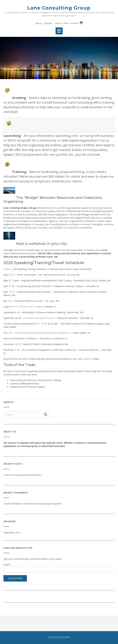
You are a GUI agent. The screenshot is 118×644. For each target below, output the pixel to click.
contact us (87, 359)
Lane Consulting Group (59, 8)
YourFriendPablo (12, 504)
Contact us (9, 269)
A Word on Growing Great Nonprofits (22, 475)
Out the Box (64, 637)
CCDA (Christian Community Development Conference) (42, 333)
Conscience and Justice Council (39, 318)
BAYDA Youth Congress (31, 307)
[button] (59, 31)
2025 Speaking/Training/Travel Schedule (44, 263)
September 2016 (12, 533)
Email (7, 565)
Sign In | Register (44, 23)
